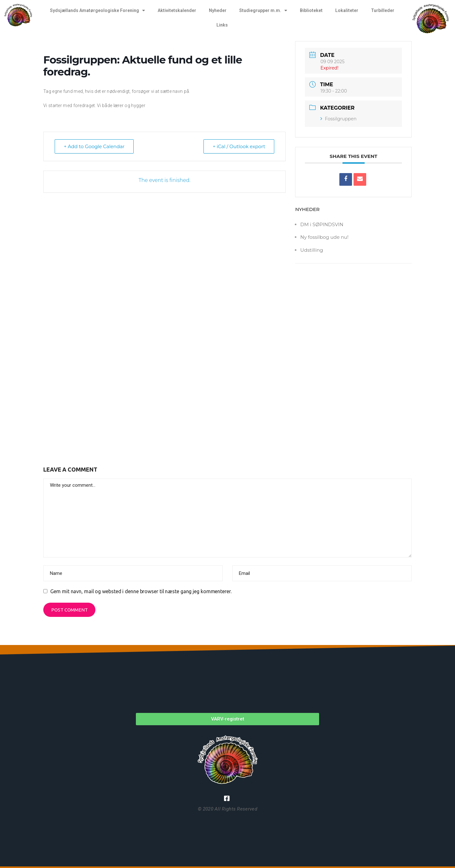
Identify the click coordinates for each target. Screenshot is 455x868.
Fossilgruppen (338, 119)
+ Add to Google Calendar (94, 146)
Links (222, 25)
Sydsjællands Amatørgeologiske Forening (97, 10)
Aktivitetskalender (177, 10)
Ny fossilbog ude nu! (324, 237)
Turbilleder (383, 10)
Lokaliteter (347, 10)
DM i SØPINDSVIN (322, 224)
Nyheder (218, 10)
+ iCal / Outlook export (239, 146)
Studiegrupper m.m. (263, 10)
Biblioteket (311, 10)
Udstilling (312, 250)
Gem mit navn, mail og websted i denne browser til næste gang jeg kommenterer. (141, 591)
